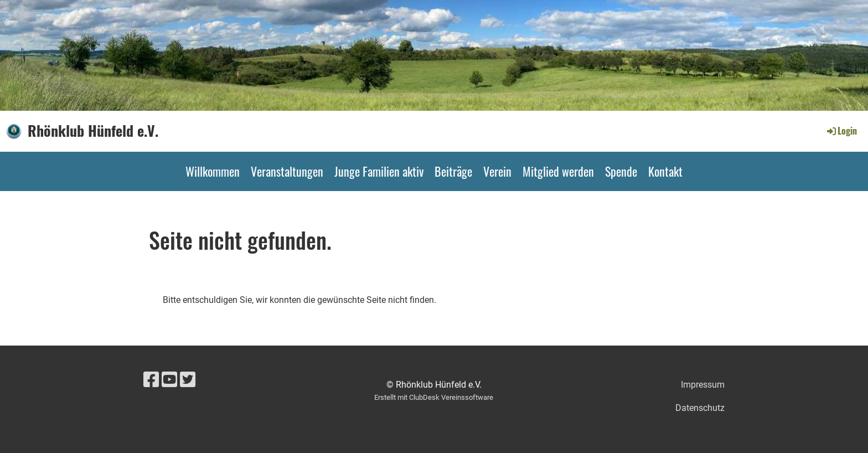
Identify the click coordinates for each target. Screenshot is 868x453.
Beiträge (453, 171)
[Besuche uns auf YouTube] (169, 380)
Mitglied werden (558, 171)
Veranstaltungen (287, 171)
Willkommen (213, 171)
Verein (497, 171)
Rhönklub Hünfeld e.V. (93, 131)
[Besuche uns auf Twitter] (188, 380)
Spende (621, 171)
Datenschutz (700, 408)
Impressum (703, 385)
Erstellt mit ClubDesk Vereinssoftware (434, 397)
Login (841, 131)
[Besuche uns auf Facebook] (151, 380)
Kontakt (665, 171)
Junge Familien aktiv (379, 171)
